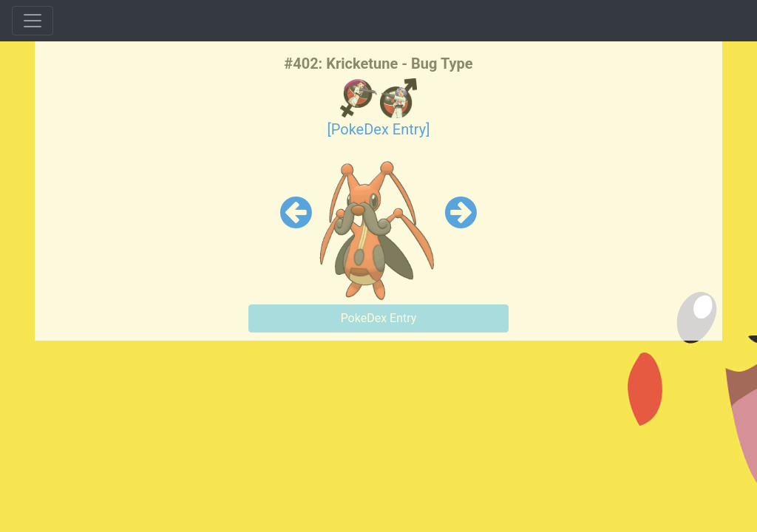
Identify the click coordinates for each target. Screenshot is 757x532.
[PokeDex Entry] (378, 129)
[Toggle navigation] (33, 21)
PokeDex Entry (379, 318)
